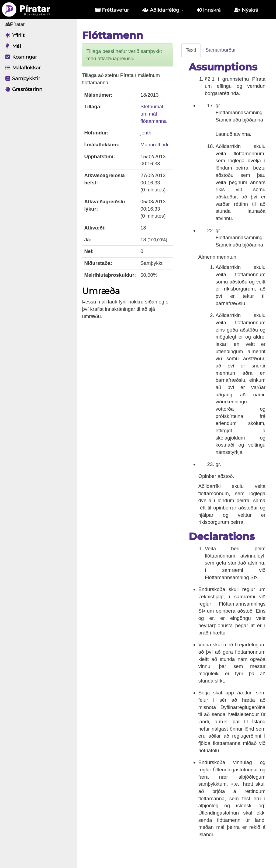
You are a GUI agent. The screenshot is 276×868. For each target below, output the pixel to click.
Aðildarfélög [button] (163, 10)
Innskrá (209, 10)
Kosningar (20, 57)
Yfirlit (14, 35)
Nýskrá (246, 10)
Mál (12, 46)
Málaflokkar (22, 68)
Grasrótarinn (23, 89)
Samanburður (221, 50)
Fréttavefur (112, 10)
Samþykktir (21, 79)
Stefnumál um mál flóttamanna (155, 114)
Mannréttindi (156, 145)
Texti (192, 50)
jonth (147, 133)
